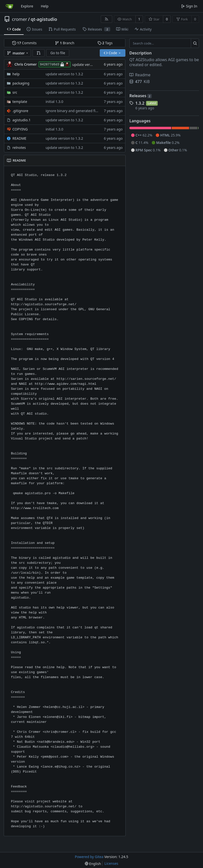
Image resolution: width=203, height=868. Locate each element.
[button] (39, 53)
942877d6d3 (55, 64)
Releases (141, 96)
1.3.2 (140, 103)
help (16, 74)
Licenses (111, 863)
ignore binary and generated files (73, 111)
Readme (140, 75)
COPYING (20, 129)
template (20, 102)
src (15, 92)
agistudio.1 (22, 120)
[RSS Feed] (106, 19)
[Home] (9, 6)
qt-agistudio (44, 19)
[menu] (93, 864)
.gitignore (20, 111)
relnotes (19, 148)
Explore (27, 6)
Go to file (58, 53)
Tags (105, 43)
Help (45, 6)
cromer (20, 19)
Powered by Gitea (89, 857)
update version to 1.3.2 (91, 65)
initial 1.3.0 (54, 102)
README (19, 138)
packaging (21, 83)
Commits (24, 43)
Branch (65, 43)
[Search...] (195, 43)
